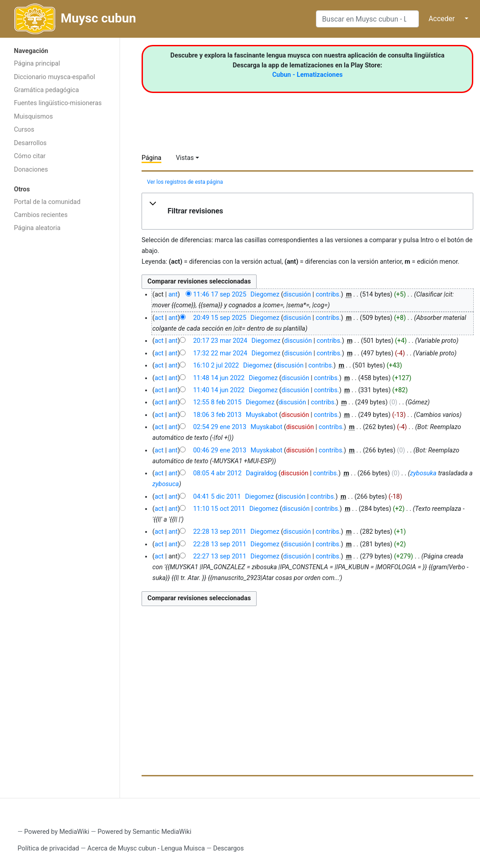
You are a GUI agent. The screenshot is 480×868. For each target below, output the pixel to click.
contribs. (328, 294)
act (159, 318)
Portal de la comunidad (47, 202)
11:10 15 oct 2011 (219, 509)
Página (151, 158)
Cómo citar (30, 156)
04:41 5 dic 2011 (217, 497)
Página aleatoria (37, 228)
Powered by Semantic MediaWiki (144, 832)
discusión (297, 294)
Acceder (442, 19)
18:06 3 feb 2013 (218, 415)
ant (173, 294)
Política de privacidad (48, 848)
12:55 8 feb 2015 (218, 402)
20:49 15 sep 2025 (220, 318)
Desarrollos (30, 143)
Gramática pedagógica (47, 90)
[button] (307, 211)
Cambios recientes (41, 215)
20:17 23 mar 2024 (220, 341)
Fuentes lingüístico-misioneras (58, 103)
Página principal (37, 64)
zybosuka (423, 473)
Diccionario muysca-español (54, 77)
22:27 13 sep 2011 (220, 556)
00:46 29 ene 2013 (220, 450)
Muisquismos (33, 117)
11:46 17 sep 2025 (220, 294)
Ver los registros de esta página (185, 182)
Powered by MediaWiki (57, 832)
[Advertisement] (60, 380)
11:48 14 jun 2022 (219, 378)
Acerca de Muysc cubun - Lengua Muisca (146, 848)
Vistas (185, 158)
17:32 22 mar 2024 (220, 353)
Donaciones (31, 170)
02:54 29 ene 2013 (220, 427)
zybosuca (166, 484)
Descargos (228, 848)
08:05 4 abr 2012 (218, 473)
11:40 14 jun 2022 (219, 390)
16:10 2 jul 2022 (216, 365)
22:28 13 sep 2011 (220, 532)
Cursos (24, 130)
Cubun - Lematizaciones (308, 75)
